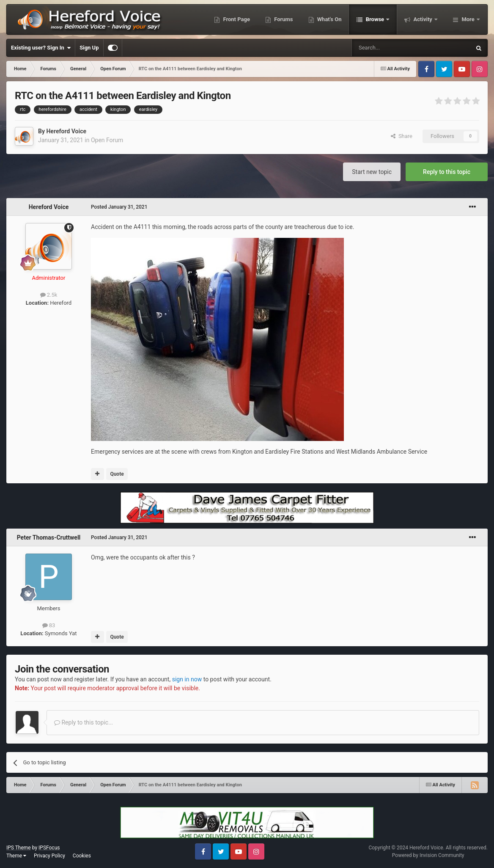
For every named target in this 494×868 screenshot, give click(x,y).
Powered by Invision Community (428, 855)
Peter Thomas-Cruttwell (49, 537)
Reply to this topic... (84, 722)
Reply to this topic (447, 172)
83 (49, 625)
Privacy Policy (49, 856)
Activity (423, 19)
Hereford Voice (66, 131)
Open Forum (107, 140)
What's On (329, 19)
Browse (375, 19)
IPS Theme (19, 848)
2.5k (49, 295)
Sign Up (89, 48)
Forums (283, 19)
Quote (117, 474)
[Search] (391, 48)
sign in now (187, 679)
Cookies (82, 856)
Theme (16, 856)
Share (402, 136)
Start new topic (372, 172)
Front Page (236, 19)
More (468, 19)
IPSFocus (49, 848)
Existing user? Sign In (41, 48)
